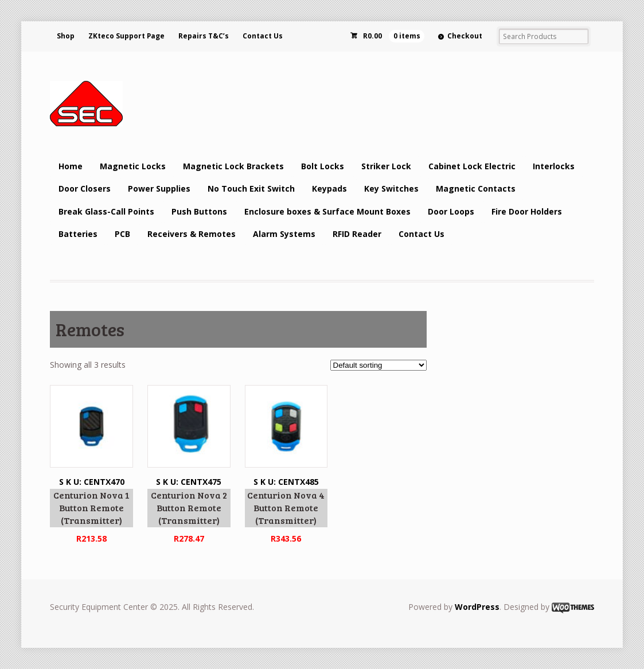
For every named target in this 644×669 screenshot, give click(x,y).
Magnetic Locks (133, 166)
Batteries (78, 234)
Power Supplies (159, 188)
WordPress (477, 607)
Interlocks (554, 166)
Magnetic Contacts (476, 188)
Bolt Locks (323, 166)
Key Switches (391, 188)
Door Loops (451, 211)
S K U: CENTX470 (91, 465)
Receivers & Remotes (192, 234)
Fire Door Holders (527, 211)
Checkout (465, 36)
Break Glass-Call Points (106, 211)
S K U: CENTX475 (189, 465)
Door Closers (85, 188)
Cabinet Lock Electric (472, 166)
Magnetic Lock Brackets (233, 166)
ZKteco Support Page (126, 36)
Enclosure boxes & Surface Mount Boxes (327, 211)
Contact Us (263, 36)
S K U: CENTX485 (286, 465)
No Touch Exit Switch (251, 188)
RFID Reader (357, 234)
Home (71, 166)
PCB (122, 234)
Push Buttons (199, 211)
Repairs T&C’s (204, 36)
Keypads (329, 188)
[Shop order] (378, 365)
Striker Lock (386, 166)
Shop (66, 36)
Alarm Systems (284, 234)
